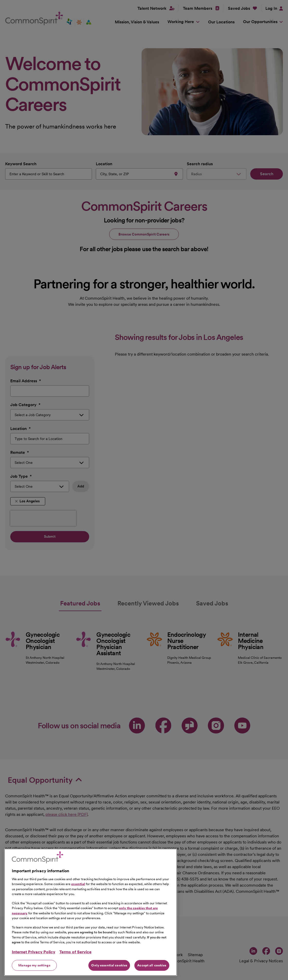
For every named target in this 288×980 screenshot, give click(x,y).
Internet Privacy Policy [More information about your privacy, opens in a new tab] (34, 958)
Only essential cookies (109, 971)
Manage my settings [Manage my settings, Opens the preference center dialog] (34, 971)
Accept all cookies (152, 971)
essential (78, 890)
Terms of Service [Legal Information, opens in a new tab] (75, 958)
